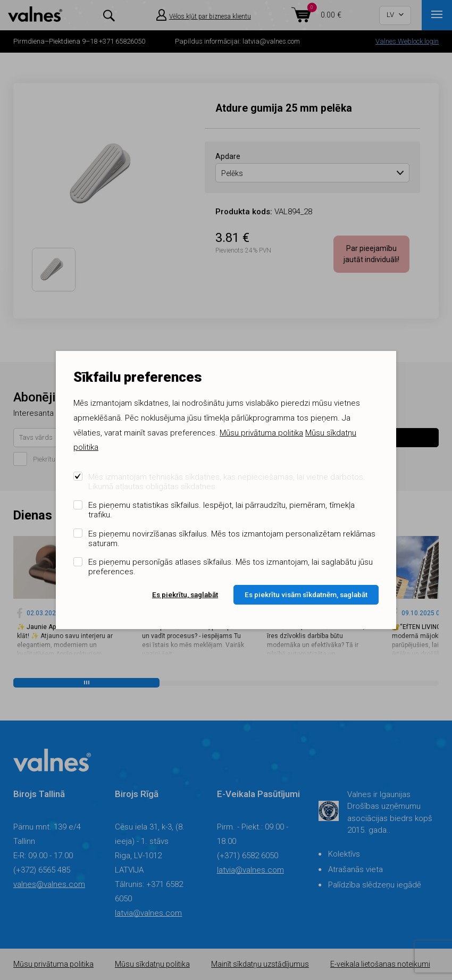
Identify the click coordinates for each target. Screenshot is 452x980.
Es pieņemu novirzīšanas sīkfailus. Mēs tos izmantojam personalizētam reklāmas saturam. (232, 539)
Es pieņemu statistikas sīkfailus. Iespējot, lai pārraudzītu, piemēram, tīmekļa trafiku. (221, 510)
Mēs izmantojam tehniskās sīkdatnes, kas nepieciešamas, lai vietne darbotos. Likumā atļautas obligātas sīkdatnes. (227, 482)
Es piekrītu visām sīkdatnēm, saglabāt (306, 594)
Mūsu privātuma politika (261, 433)
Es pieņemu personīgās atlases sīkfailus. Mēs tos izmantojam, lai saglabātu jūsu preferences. (231, 567)
